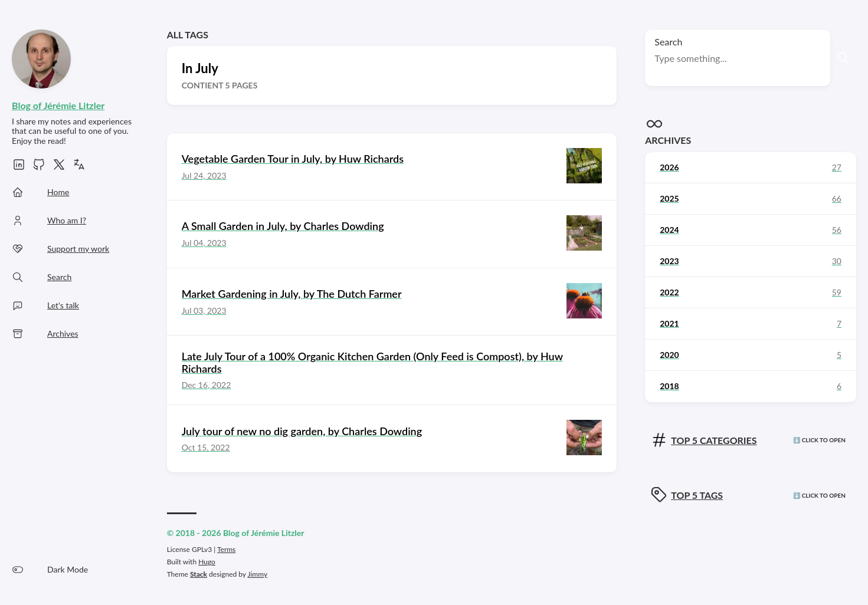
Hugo (207, 562)
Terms (226, 549)
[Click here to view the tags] (751, 496)
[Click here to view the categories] (751, 441)
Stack (199, 574)
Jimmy (257, 574)
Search (668, 42)
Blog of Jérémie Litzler (58, 105)
